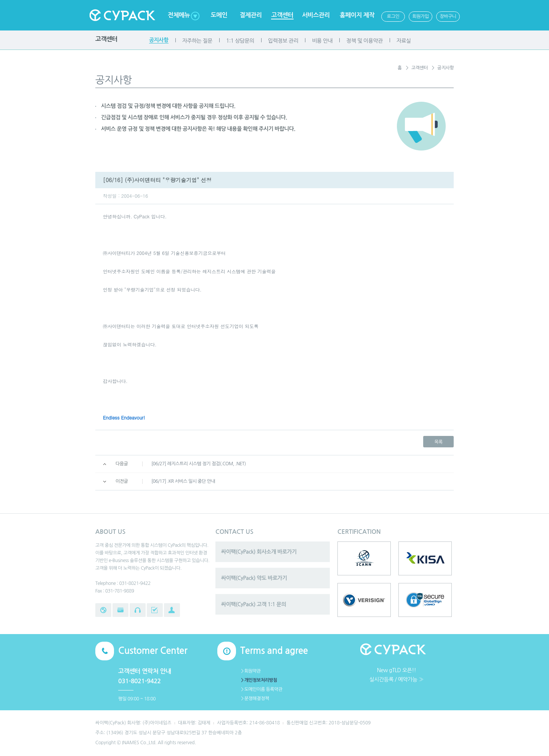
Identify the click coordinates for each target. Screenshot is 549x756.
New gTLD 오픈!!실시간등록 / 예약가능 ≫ (396, 675)
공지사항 (159, 40)
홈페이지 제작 (357, 15)
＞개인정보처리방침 (259, 680)
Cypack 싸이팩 (122, 15)
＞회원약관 (250, 671)
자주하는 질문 (197, 41)
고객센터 (282, 15)
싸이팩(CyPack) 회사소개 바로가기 (259, 552)
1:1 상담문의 (240, 41)
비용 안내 (322, 41)
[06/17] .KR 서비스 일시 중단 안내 (183, 481)
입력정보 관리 (283, 41)
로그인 (393, 16)
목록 (438, 442)
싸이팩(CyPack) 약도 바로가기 (254, 578)
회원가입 (420, 16)
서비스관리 (316, 15)
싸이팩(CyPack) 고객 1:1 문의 (254, 604)
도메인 (219, 15)
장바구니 (448, 16)
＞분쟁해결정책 (254, 698)
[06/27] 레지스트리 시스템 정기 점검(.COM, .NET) (199, 464)
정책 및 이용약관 (364, 41)
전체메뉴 (179, 15)
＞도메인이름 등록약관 (261, 689)
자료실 (404, 41)
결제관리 (250, 15)
